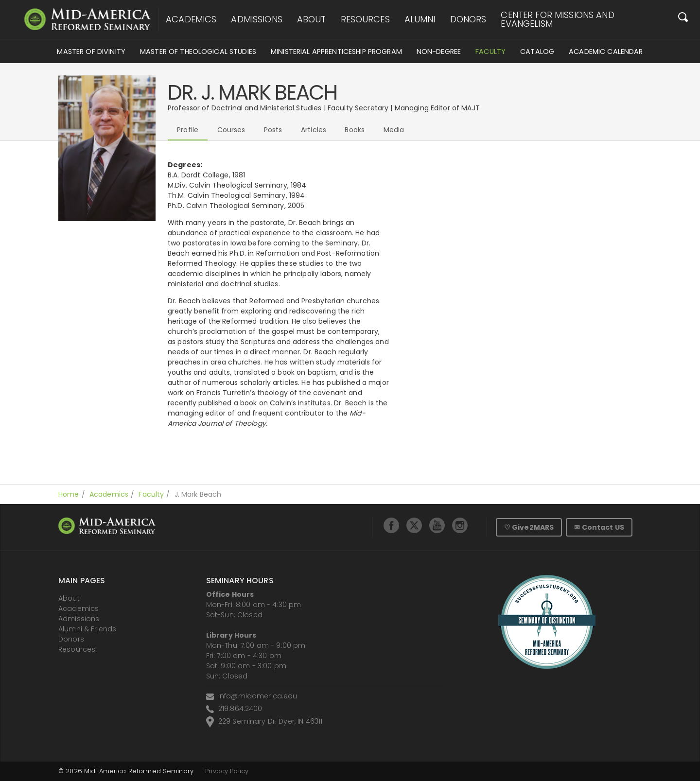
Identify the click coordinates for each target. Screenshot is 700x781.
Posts (273, 130)
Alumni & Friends (87, 629)
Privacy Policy (227, 771)
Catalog (537, 52)
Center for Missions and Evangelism (557, 19)
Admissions (256, 19)
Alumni (420, 19)
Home (69, 494)
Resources (365, 19)
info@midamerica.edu (258, 696)
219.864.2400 (240, 709)
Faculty (490, 52)
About (312, 19)
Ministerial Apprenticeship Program (336, 52)
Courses (231, 130)
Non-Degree (439, 52)
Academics (191, 19)
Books (355, 130)
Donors (468, 19)
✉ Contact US (599, 527)
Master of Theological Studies (198, 52)
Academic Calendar (606, 52)
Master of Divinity (91, 52)
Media (394, 130)
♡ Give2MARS (529, 527)
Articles (314, 130)
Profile (188, 130)
